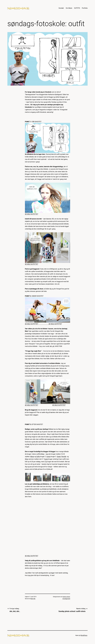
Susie (46, 459)
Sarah (59, 457)
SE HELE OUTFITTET (32, 214)
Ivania (48, 457)
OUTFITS (77, 8)
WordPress (84, 635)
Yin (46, 462)
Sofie (38, 457)
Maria (32, 457)
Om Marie (69, 8)
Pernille (64, 457)
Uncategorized (66, 599)
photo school (66, 597)
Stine (27, 459)
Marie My (33, 599)
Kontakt (61, 8)
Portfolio (85, 8)
